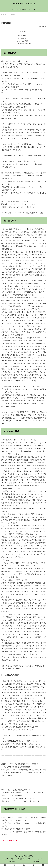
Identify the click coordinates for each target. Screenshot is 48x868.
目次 (21, 32)
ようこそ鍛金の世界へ (9, 860)
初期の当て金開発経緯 (25, 44)
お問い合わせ (36, 862)
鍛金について (12, 862)
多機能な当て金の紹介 (24, 860)
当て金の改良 (22, 39)
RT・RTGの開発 (23, 42)
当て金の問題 (22, 36)
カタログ (40, 860)
